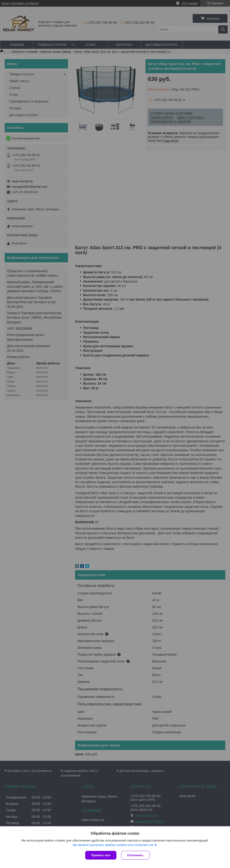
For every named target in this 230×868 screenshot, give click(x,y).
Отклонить (135, 855)
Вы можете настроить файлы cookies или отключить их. (113, 845)
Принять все (101, 855)
